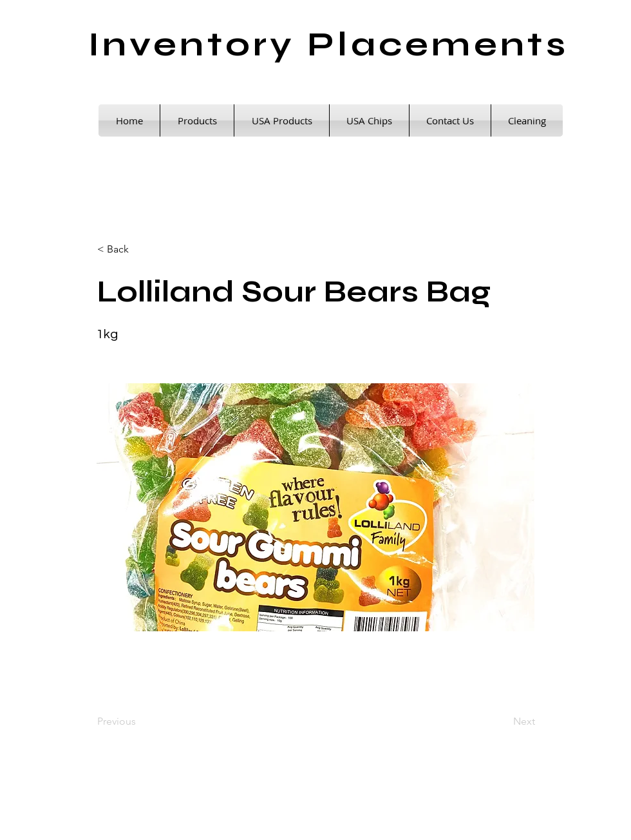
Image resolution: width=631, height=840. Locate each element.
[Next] (503, 721)
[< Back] (140, 249)
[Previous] (140, 721)
